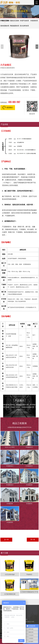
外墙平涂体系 (24, 21)
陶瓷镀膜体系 (15, 26)
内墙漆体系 (34, 21)
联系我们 (8, 108)
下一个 (33, 540)
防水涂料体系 (24, 26)
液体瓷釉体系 (5, 26)
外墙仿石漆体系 (5, 21)
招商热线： (10, 102)
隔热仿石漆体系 (15, 21)
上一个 (6, 540)
